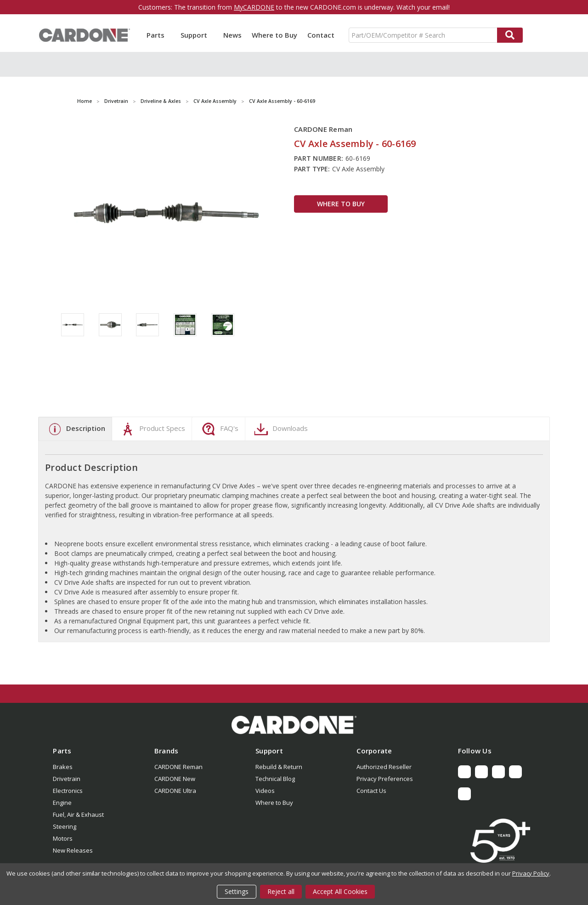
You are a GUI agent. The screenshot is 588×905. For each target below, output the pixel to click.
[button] (294, 725)
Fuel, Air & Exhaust (78, 814)
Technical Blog (275, 779)
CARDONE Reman (178, 767)
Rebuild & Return (279, 767)
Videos (265, 791)
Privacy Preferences (385, 779)
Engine (62, 803)
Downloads (280, 429)
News (232, 35)
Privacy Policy (531, 873)
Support (197, 35)
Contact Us (371, 791)
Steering (65, 826)
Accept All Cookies (340, 891)
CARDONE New (175, 779)
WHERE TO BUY (341, 204)
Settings (237, 891)
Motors (63, 838)
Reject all (281, 891)
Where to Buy (274, 35)
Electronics (68, 791)
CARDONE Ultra (175, 791)
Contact (321, 35)
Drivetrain (67, 779)
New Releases (73, 850)
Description (75, 429)
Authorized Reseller (384, 767)
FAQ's (219, 429)
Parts (158, 35)
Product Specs (152, 429)
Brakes (63, 767)
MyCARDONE (254, 7)
